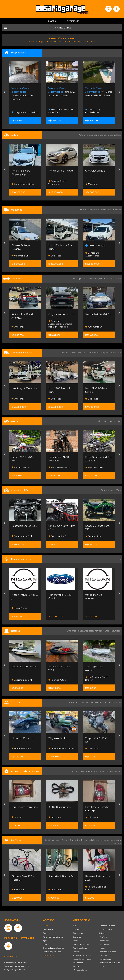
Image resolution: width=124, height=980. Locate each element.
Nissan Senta (19, 608)
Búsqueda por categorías (54, 948)
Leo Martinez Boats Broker (97, 678)
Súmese (46, 933)
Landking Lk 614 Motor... (25, 388)
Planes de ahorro (80, 948)
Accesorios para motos (108, 771)
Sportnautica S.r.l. (22, 536)
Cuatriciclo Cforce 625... (24, 526)
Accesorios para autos (82, 955)
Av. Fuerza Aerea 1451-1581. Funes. (99, 92)
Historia (46, 944)
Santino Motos (20, 468)
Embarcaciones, (75, 631)
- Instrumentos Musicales (109, 963)
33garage (91, 184)
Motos (75, 941)
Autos (75, 926)
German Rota (93, 536)
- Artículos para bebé (107, 952)
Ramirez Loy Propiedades (93, 111)
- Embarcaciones (80, 970)
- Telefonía (103, 937)
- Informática (104, 944)
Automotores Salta (23, 184)
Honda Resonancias (60, 468)
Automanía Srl (20, 256)
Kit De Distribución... (60, 807)
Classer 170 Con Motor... (25, 667)
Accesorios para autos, (84, 771)
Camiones (77, 937)
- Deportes (103, 955)
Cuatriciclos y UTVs (81, 944)
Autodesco (92, 749)
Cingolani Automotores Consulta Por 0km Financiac (60, 324)
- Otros (101, 966)
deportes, (101, 840)
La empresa (48, 929)
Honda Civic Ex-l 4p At (61, 171)
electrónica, (62, 840)
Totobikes (18, 890)
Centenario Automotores (92, 254)
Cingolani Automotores (61, 314)
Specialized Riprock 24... (62, 876)
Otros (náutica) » (113, 631)
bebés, (92, 840)
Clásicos (76, 952)
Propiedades (78, 963)
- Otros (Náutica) (105, 929)
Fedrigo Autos (57, 680)
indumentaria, (114, 840)
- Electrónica (104, 941)
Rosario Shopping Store (96, 888)
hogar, (85, 840)
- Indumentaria (105, 959)
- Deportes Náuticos (107, 926)
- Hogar (102, 948)
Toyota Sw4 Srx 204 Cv (98, 314)
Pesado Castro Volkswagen (57, 183)
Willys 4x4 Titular (58, 738)
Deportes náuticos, (94, 631)
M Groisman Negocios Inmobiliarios (61, 111)
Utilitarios (77, 929)
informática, (75, 840)
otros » (118, 843)
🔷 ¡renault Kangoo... (97, 245)
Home (46, 926)
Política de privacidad (52, 952)
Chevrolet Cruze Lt (96, 171)
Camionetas (78, 933)
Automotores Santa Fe (61, 749)
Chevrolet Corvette (22, 738)
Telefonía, (50, 840)
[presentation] (5, 93)
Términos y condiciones (53, 937)
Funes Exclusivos (21, 749)
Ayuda (46, 941)
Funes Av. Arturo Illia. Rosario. (62, 92)
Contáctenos (48, 955)
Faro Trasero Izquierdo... (25, 807)
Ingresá (53, 21)
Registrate (73, 21)
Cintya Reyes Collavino (25, 112)
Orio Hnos (55, 256)
